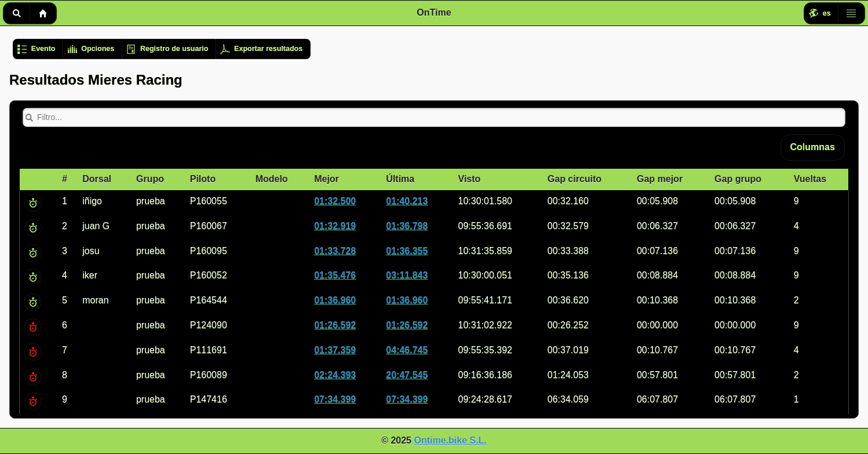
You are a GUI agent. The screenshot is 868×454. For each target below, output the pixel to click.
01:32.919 (335, 226)
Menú (851, 13)
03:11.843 (407, 275)
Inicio (43, 13)
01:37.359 (335, 350)
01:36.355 (407, 251)
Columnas (813, 147)
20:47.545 (407, 375)
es (827, 13)
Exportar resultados (268, 49)
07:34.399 (335, 399)
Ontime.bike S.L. (450, 440)
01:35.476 (335, 275)
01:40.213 (407, 201)
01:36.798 (407, 226)
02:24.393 (335, 375)
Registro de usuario (174, 49)
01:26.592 (335, 325)
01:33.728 (335, 251)
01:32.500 (335, 201)
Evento (43, 49)
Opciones (98, 49)
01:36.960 (335, 300)
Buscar (17, 13)
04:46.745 (407, 350)
